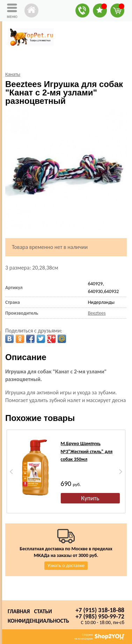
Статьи (43, 611)
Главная (19, 611)
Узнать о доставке (66, 566)
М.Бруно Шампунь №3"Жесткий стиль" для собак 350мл (87, 451)
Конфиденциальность (38, 621)
